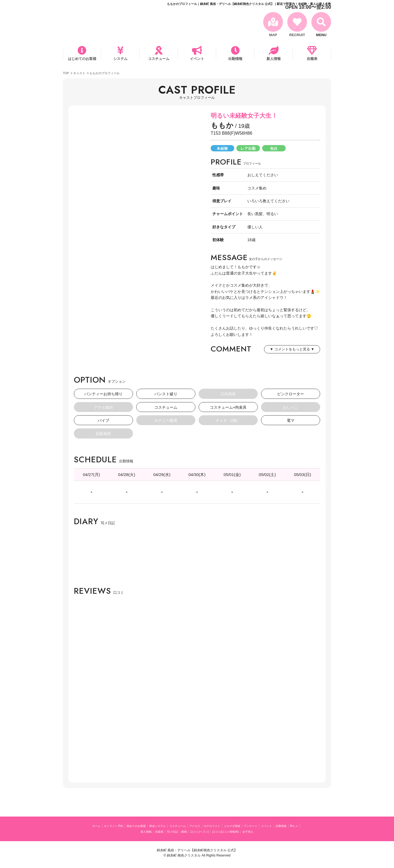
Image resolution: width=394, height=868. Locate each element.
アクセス (220, 826)
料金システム (174, 826)
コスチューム (159, 59)
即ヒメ (143, 831)
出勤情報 (235, 59)
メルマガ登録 (266, 826)
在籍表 (312, 59)
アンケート (290, 826)
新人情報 (274, 59)
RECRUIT (297, 35)
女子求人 (285, 831)
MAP (273, 35)
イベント (197, 59)
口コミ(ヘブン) (224, 831)
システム (120, 59)
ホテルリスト (242, 826)
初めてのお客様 (147, 826)
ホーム (98, 826)
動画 (205, 831)
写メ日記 (191, 831)
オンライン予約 (119, 826)
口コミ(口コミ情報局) (257, 831)
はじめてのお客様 (82, 59)
